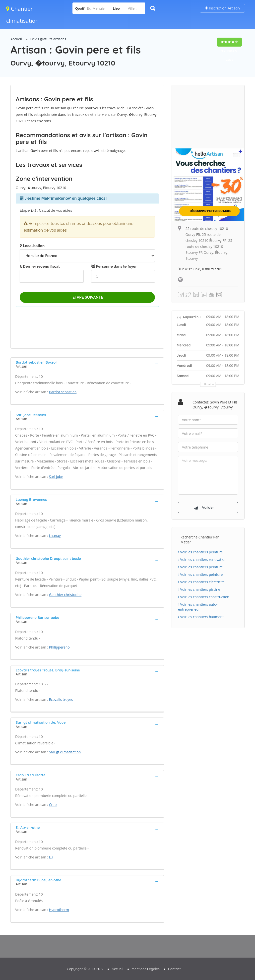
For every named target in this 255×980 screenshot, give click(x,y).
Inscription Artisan (222, 8)
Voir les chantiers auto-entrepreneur (198, 607)
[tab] (87, 364)
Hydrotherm (59, 910)
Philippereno (59, 647)
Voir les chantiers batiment (201, 617)
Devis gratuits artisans (48, 39)
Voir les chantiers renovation (202, 559)
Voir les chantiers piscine (199, 589)
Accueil (16, 39)
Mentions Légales (146, 969)
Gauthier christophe (65, 595)
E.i (51, 857)
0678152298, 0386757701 (200, 269)
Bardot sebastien (63, 392)
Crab (53, 805)
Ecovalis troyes (61, 699)
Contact (174, 969)
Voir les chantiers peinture (200, 552)
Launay (55, 536)
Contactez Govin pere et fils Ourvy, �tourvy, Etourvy (215, 405)
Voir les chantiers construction (204, 597)
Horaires (209, 384)
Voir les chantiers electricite (201, 582)
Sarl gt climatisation (65, 752)
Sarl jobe (56, 477)
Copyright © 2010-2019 (85, 969)
